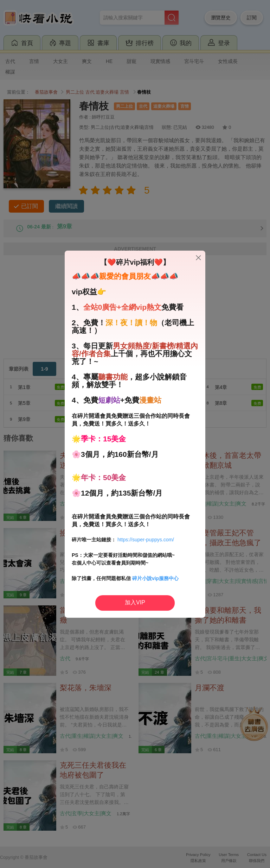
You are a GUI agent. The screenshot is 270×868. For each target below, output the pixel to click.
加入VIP (135, 602)
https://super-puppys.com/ (146, 540)
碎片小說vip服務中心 (155, 578)
